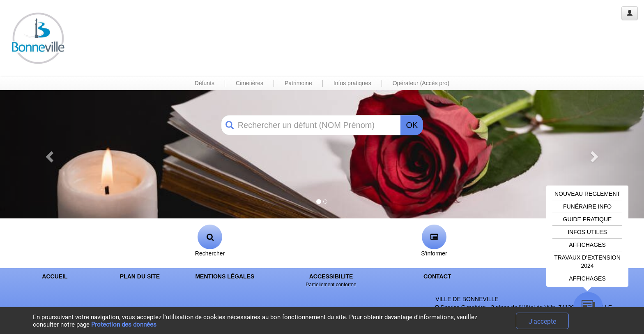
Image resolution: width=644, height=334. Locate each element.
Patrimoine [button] (298, 83)
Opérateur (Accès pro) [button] (421, 83)
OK (412, 125)
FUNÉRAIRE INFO (587, 206)
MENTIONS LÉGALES (225, 276)
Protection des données (124, 325)
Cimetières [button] (250, 83)
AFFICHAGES (587, 245)
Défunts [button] (205, 83)
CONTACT (437, 276)
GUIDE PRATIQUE (588, 219)
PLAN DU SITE (140, 276)
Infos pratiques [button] (352, 83)
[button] (48, 154)
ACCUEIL (55, 276)
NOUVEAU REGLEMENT (587, 194)
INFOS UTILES (587, 232)
